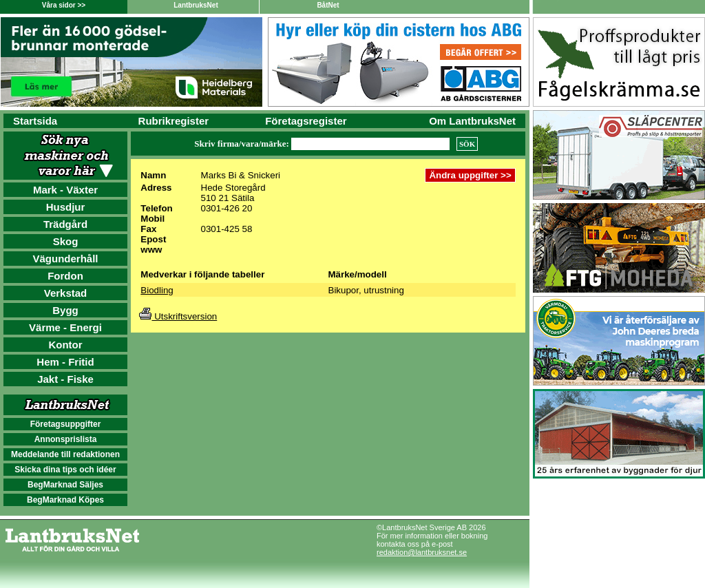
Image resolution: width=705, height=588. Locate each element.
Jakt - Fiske (65, 379)
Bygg (65, 310)
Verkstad (66, 293)
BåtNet (328, 5)
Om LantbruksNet (472, 121)
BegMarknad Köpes (65, 500)
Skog (66, 241)
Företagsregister (306, 121)
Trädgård (65, 224)
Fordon (65, 276)
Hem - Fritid (65, 362)
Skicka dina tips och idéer (65, 470)
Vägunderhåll (65, 259)
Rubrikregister (174, 121)
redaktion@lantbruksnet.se (422, 552)
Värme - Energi (65, 327)
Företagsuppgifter (66, 424)
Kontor (65, 345)
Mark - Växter (65, 190)
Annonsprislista (66, 439)
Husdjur (66, 207)
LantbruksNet (196, 5)
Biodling (157, 290)
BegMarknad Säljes (65, 485)
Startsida (35, 121)
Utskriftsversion (178, 316)
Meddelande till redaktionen (65, 454)
